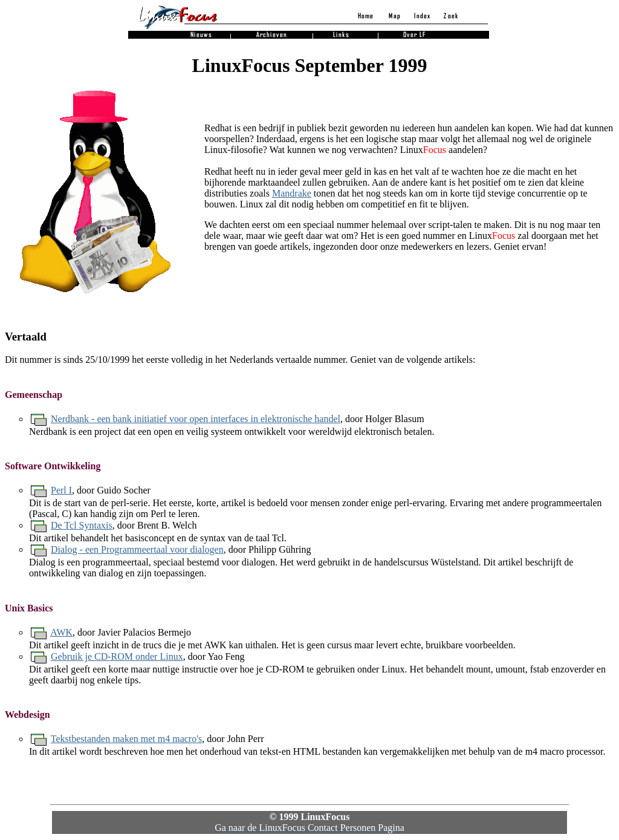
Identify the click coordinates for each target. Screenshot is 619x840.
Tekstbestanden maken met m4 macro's (127, 739)
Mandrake (292, 193)
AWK (61, 632)
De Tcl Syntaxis (82, 525)
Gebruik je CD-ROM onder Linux (117, 656)
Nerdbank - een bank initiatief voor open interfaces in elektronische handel (196, 419)
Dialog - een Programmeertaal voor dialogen (137, 549)
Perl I (61, 490)
